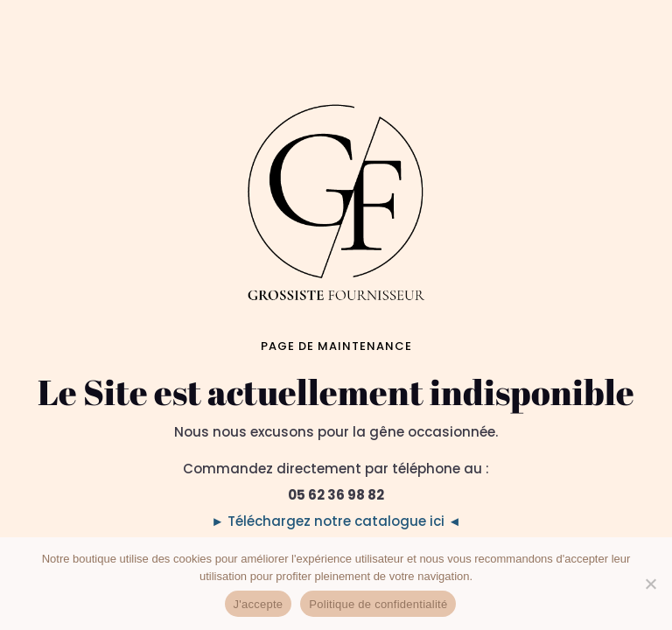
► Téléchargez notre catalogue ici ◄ (336, 521)
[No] (650, 584)
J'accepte (259, 604)
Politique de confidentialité (378, 604)
